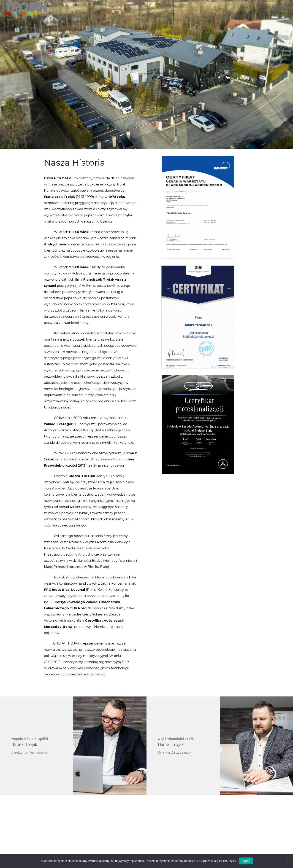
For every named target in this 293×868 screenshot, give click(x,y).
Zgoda (246, 861)
